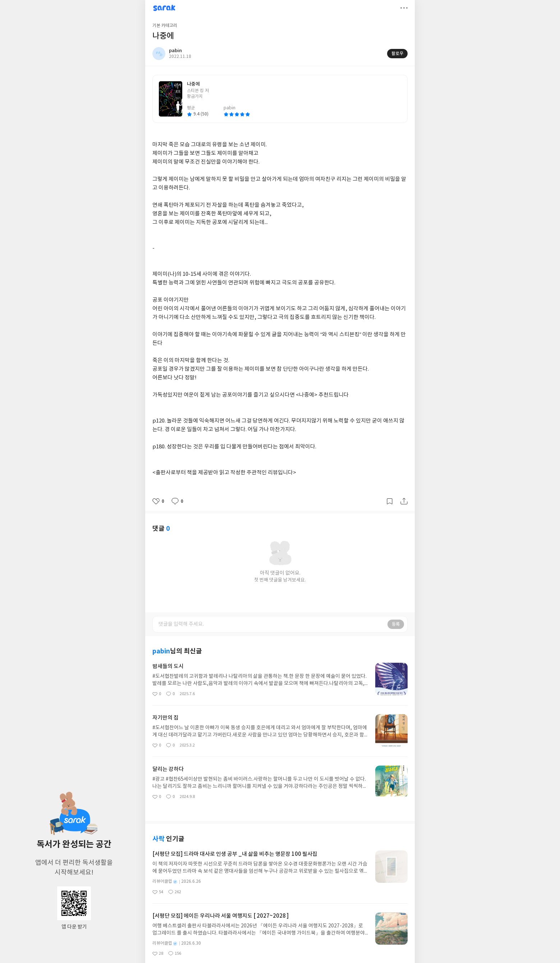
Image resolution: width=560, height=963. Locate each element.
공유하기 (404, 501)
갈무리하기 (390, 501)
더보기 (404, 8)
